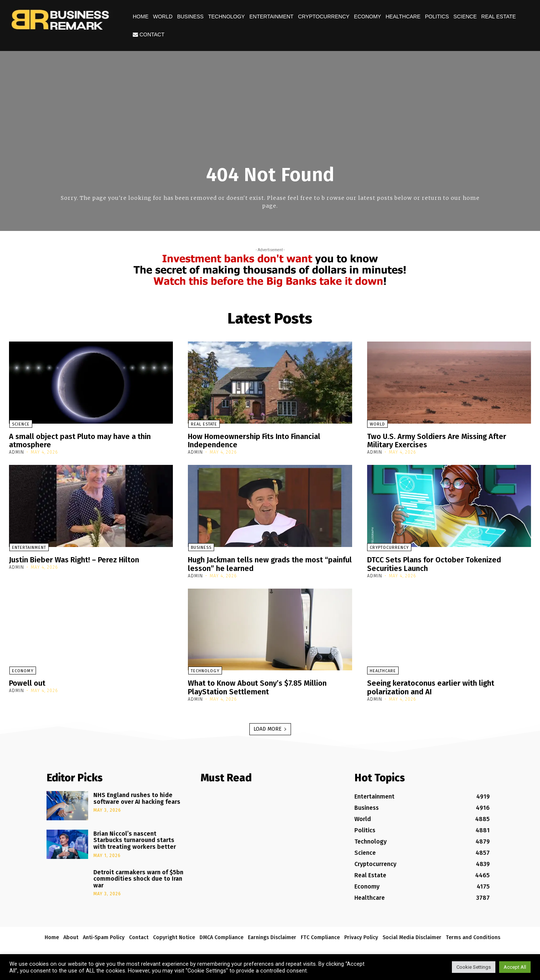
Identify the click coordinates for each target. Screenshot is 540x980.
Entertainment (271, 16)
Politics (437, 16)
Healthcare (403, 16)
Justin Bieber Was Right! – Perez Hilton (74, 559)
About (71, 936)
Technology (226, 16)
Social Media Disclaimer (412, 936)
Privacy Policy (361, 936)
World (163, 16)
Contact (149, 34)
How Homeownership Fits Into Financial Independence (254, 441)
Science (465, 16)
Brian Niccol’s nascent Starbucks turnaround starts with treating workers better (135, 838)
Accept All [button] (515, 967)
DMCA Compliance (221, 936)
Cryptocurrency (324, 16)
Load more (270, 727)
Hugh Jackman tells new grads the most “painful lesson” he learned (256, 563)
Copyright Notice (174, 936)
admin (16, 452)
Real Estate (498, 16)
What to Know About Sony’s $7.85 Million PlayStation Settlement (258, 686)
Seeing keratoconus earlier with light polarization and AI (431, 686)
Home (141, 16)
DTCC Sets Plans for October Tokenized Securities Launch (435, 563)
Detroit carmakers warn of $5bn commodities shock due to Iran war (138, 877)
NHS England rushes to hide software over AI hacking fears (137, 796)
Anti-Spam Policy (104, 936)
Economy (367, 16)
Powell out (27, 682)
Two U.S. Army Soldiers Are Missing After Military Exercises (437, 441)
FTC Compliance (320, 936)
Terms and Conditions (473, 936)
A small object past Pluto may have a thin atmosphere (80, 441)
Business (190, 16)
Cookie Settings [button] (474, 967)
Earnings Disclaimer (272, 936)
